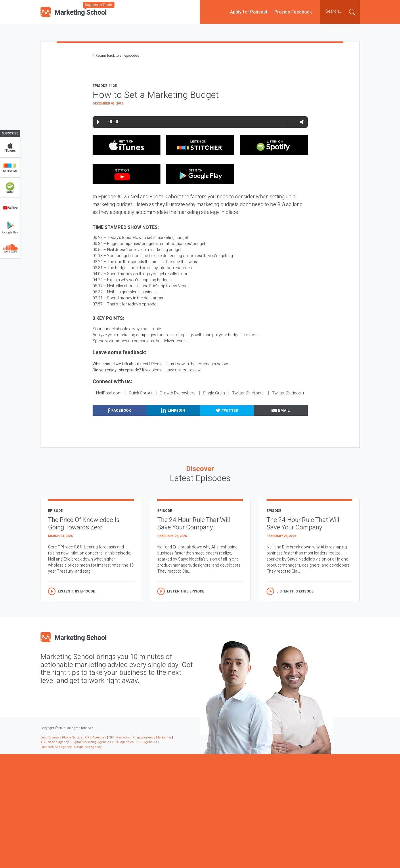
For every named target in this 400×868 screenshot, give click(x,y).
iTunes (10, 147)
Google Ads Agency (88, 747)
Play (98, 122)
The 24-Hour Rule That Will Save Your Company (194, 524)
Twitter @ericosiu (288, 393)
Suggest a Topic (98, 5)
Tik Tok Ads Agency (55, 742)
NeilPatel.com (109, 393)
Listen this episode (76, 591)
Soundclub (10, 248)
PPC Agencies (147, 742)
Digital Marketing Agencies (91, 742)
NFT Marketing (120, 737)
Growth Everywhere (178, 393)
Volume (301, 122)
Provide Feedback (293, 12)
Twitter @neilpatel (248, 393)
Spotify (10, 188)
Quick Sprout (141, 393)
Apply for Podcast (249, 12)
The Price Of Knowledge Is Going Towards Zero (84, 524)
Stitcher (10, 168)
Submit (352, 12)
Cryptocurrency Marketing (152, 737)
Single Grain (214, 393)
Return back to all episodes (117, 56)
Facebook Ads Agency (56, 747)
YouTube (10, 208)
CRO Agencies (96, 737)
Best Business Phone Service (62, 737)
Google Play (10, 228)
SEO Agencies (124, 742)
